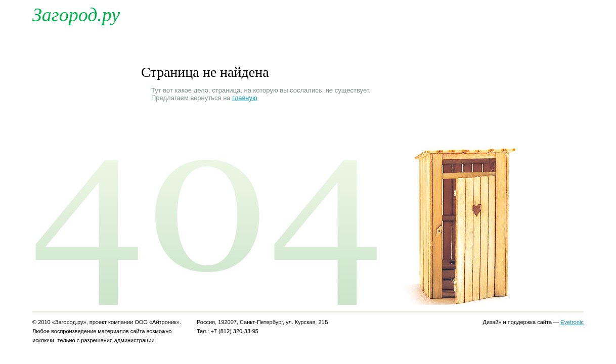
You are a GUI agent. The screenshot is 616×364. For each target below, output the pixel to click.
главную (245, 98)
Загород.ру (76, 15)
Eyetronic (572, 322)
